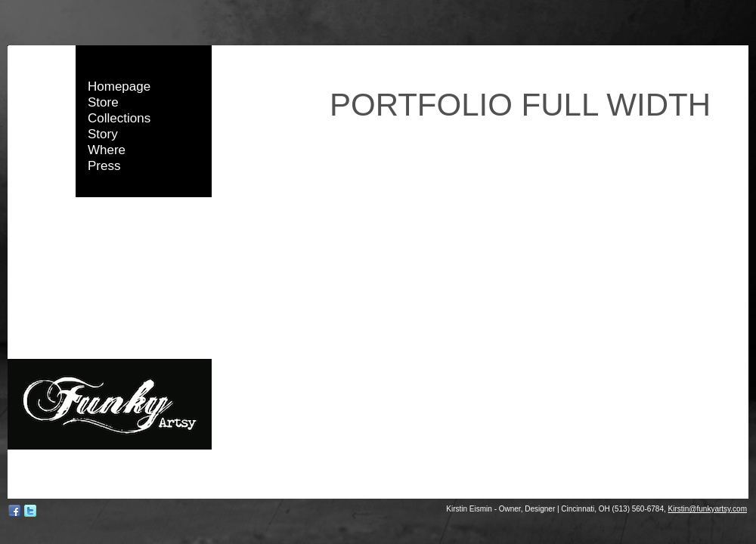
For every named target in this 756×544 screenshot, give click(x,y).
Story (103, 134)
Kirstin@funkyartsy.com (708, 509)
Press (104, 166)
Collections (119, 118)
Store (103, 102)
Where (107, 150)
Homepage (119, 87)
